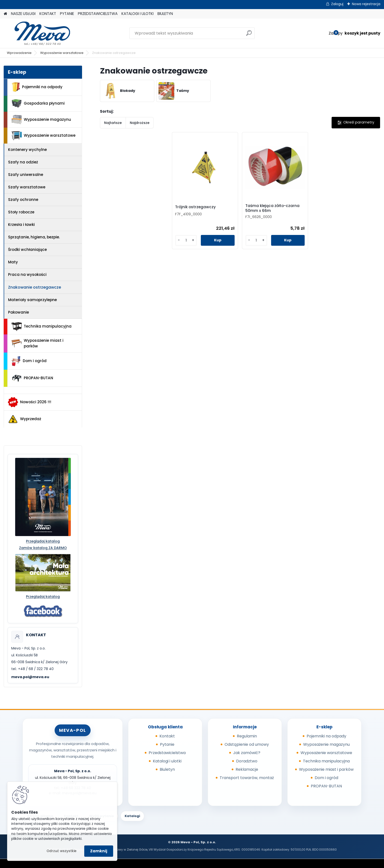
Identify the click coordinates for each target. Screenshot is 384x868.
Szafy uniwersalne (26, 175)
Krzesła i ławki (21, 225)
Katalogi (132, 816)
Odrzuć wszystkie (61, 851)
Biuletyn (167, 769)
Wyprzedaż (24, 419)
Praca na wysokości (27, 275)
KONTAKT (48, 14)
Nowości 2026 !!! (30, 402)
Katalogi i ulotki (167, 761)
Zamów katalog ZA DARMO (43, 548)
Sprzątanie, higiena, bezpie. (34, 237)
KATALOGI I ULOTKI (138, 14)
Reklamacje (247, 769)
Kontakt (167, 736)
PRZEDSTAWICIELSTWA (98, 14)
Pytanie (167, 744)
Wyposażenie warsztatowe (62, 53)
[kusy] (186, 240)
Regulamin (247, 736)
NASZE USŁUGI (23, 14)
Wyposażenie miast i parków (37, 343)
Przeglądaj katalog (43, 541)
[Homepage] (5, 14)
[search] (249, 35)
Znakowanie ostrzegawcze (35, 287)
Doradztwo (247, 761)
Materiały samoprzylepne (32, 300)
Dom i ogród (29, 361)
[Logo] (37, 33)
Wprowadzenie (19, 53)
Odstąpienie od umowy (247, 744)
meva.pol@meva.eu (30, 677)
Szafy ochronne (23, 200)
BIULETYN (165, 14)
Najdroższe (140, 123)
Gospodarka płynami (38, 104)
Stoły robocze (21, 212)
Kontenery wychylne (27, 150)
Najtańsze (113, 123)
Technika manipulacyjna (42, 327)
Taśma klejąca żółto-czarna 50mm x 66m (272, 208)
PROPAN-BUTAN (32, 378)
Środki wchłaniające (27, 250)
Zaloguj (337, 4)
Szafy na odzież (23, 162)
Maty (13, 262)
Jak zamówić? (247, 753)
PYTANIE (67, 14)
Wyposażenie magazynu (41, 120)
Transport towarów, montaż (247, 778)
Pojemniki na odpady (37, 87)
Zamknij (99, 851)
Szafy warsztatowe (27, 187)
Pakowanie (18, 312)
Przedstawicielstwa (167, 753)
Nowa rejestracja (366, 4)
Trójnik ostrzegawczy (195, 207)
